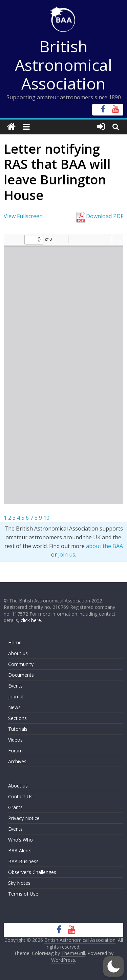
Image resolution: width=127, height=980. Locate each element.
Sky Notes (19, 883)
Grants (15, 807)
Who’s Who (20, 840)
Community (21, 664)
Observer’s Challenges (32, 872)
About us (18, 653)
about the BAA (104, 546)
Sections (17, 718)
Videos (15, 740)
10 (46, 518)
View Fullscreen (23, 216)
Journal (16, 697)
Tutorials (18, 729)
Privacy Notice (24, 818)
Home (15, 642)
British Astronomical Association (63, 65)
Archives (17, 761)
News (14, 707)
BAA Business (23, 861)
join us (67, 555)
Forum (15, 751)
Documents (21, 675)
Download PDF (99, 216)
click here (31, 620)
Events (15, 686)
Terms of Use (23, 894)
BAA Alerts (20, 850)
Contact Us (20, 796)
